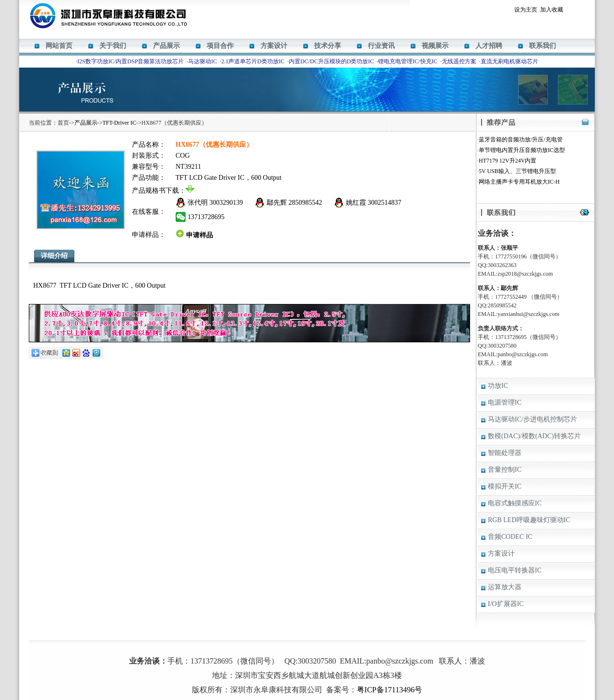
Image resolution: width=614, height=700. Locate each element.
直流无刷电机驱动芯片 (509, 61)
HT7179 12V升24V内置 (508, 161)
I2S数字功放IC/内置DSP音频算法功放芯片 (130, 61)
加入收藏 (552, 10)
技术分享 (328, 46)
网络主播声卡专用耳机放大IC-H (519, 182)
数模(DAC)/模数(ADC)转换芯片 (534, 436)
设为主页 (526, 10)
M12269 (276, 647)
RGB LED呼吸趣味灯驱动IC (529, 520)
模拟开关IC (505, 486)
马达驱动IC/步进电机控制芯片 (532, 419)
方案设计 (274, 46)
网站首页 (59, 46)
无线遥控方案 (459, 61)
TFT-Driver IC (120, 123)
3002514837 (385, 203)
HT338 (339, 647)
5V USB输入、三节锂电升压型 (517, 171)
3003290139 (226, 203)
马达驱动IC (202, 61)
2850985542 (306, 203)
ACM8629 (316, 647)
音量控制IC (505, 470)
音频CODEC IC (510, 537)
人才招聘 (489, 46)
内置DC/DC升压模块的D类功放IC (331, 61)
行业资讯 (381, 46)
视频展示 (435, 46)
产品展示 (166, 46)
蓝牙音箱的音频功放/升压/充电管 (521, 140)
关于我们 (113, 46)
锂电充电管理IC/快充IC (407, 61)
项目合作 (220, 46)
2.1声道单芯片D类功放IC (253, 61)
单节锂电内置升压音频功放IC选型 (522, 150)
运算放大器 (505, 587)
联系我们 (543, 46)
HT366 (295, 647)
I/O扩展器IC (506, 604)
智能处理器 (505, 453)
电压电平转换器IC (515, 570)
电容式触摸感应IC (515, 503)
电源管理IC (505, 402)
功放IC (498, 386)
